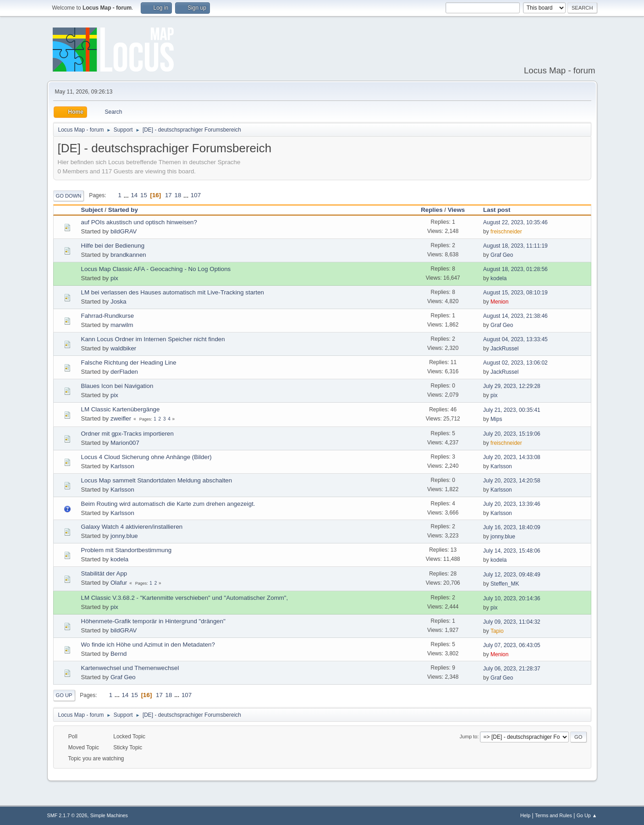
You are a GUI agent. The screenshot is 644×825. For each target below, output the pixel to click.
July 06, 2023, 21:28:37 (512, 669)
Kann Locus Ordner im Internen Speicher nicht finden (153, 339)
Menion (499, 302)
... (127, 195)
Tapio (497, 631)
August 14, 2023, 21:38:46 (515, 316)
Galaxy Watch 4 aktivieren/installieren (132, 527)
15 (144, 195)
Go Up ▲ (587, 815)
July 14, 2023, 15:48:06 (512, 551)
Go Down (69, 196)
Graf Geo (502, 255)
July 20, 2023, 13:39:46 (512, 504)
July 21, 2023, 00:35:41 (512, 410)
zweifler (121, 418)
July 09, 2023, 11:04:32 (512, 622)
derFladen (124, 372)
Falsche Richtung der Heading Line (129, 363)
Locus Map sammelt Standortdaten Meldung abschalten (157, 480)
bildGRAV (124, 231)
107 (196, 195)
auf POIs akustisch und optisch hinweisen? (139, 222)
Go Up (64, 695)
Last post (501, 210)
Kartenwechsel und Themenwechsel (130, 668)
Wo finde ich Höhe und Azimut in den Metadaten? (148, 645)
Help (525, 815)
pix (114, 278)
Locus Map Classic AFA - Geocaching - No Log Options (156, 269)
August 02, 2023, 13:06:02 (515, 363)
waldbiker (123, 348)
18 (178, 195)
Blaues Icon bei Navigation (117, 386)
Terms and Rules (553, 815)
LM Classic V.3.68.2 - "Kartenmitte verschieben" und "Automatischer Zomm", (185, 598)
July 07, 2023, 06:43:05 (512, 645)
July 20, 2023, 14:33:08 (512, 457)
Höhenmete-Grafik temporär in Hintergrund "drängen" (153, 621)
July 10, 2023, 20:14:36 (512, 598)
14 (134, 195)
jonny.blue (124, 536)
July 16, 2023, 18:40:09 (512, 527)
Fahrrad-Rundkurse (108, 316)
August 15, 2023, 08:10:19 (515, 293)
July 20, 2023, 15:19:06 (512, 434)
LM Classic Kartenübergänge (121, 409)
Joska (118, 302)
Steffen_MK (505, 584)
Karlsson (122, 466)
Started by (123, 210)
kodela (498, 278)
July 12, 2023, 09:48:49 (512, 575)
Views (457, 210)
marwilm (122, 325)
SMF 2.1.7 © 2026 (67, 815)
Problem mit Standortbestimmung (127, 550)
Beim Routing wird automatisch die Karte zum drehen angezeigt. (168, 504)
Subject (92, 210)
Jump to (468, 736)
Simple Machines (109, 815)
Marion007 (125, 443)
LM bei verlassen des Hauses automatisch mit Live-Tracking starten (173, 292)
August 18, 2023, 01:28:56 (515, 269)
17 (168, 195)
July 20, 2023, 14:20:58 (512, 481)
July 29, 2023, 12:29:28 (512, 386)
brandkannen (128, 255)
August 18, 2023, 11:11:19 (515, 246)
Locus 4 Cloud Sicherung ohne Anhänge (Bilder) (146, 457)
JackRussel (504, 349)
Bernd (119, 654)
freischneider (506, 232)
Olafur (119, 583)
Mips (496, 419)
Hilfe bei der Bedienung (113, 246)
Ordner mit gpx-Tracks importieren (127, 434)
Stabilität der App (104, 573)
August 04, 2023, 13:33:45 (515, 339)
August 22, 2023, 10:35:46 (515, 222)
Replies (432, 210)
